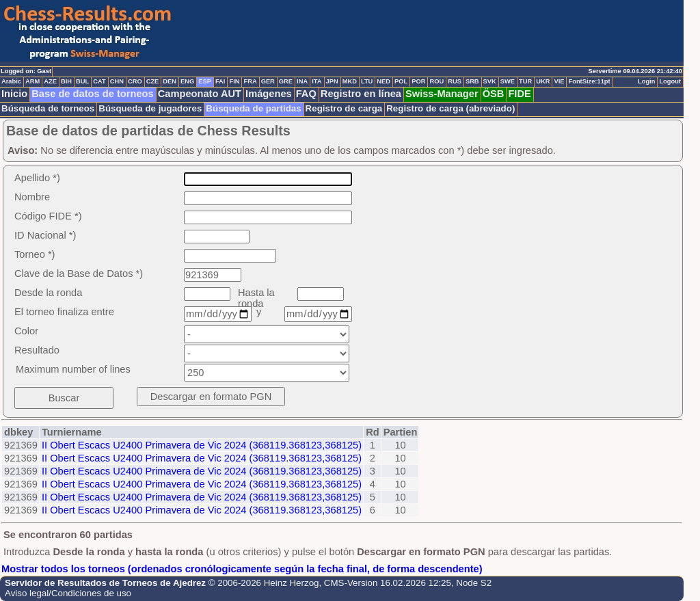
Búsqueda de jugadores (150, 108)
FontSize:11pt (589, 81)
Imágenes (269, 94)
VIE (559, 81)
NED (383, 81)
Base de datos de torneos (92, 94)
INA (302, 81)
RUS (455, 81)
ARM (32, 81)
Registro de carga (344, 108)
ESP (205, 81)
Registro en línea (361, 94)
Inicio (14, 94)
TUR (525, 81)
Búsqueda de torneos (48, 108)
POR (418, 81)
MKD (350, 81)
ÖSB (494, 94)
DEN (170, 81)
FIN (234, 81)
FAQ (306, 94)
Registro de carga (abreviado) (450, 108)
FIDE (519, 94)
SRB (472, 81)
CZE (153, 81)
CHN (117, 81)
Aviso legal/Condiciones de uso (68, 593)
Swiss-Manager (442, 94)
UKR (543, 81)
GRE (286, 81)
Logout (670, 81)
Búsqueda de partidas (253, 108)
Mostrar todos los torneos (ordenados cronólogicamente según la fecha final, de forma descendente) (242, 569)
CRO (135, 81)
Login (646, 81)
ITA (317, 81)
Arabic (11, 81)
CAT (99, 81)
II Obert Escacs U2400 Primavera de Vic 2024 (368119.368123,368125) (202, 445)
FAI (220, 81)
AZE (50, 81)
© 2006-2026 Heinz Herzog (264, 583)
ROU (436, 81)
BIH (66, 81)
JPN (332, 81)
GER (268, 81)
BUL (82, 81)
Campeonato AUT (200, 94)
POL (401, 81)
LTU (367, 81)
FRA (250, 81)
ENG (187, 81)
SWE (508, 81)
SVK (490, 81)
